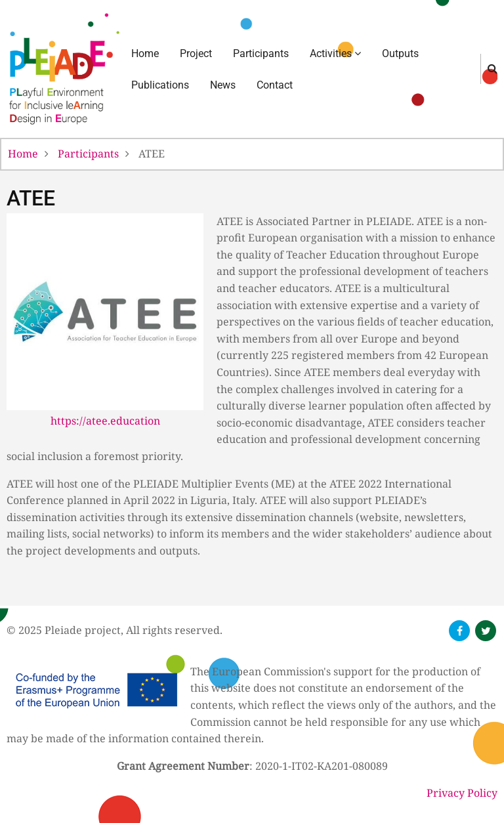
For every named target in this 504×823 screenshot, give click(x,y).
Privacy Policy (462, 793)
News (223, 85)
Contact (275, 85)
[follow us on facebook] (459, 631)
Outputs (400, 53)
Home (145, 53)
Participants (261, 53)
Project (196, 53)
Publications (160, 85)
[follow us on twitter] (486, 631)
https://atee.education (105, 421)
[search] (493, 68)
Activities (335, 53)
